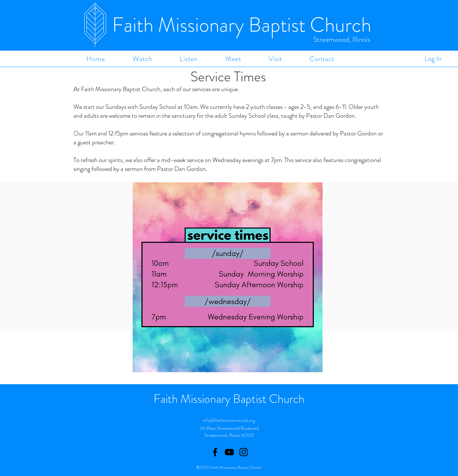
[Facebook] (215, 452)
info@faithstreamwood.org (229, 420)
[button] (142, 59)
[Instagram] (244, 452)
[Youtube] (229, 452)
